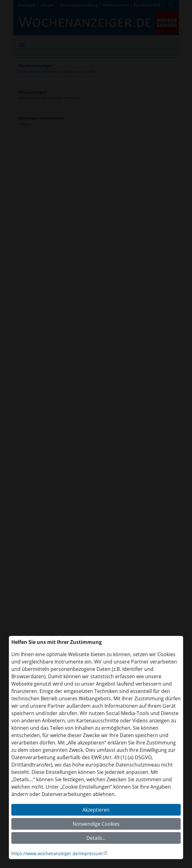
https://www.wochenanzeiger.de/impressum (57, 853)
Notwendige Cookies (96, 824)
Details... (96, 838)
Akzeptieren (96, 810)
